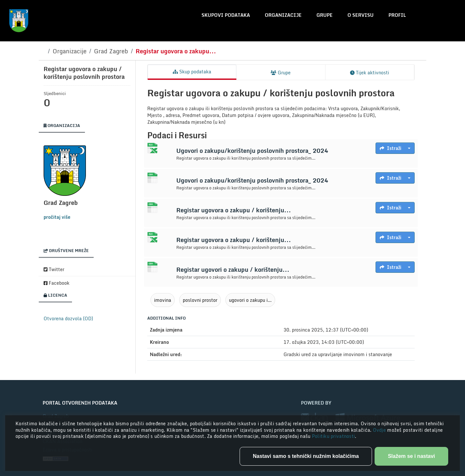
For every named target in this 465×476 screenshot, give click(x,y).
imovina (163, 300)
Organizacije (283, 15)
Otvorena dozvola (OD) (68, 318)
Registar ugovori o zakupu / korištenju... (233, 270)
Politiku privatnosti (334, 436)
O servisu (361, 15)
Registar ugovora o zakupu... (176, 51)
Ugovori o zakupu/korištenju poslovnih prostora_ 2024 (252, 151)
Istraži (391, 148)
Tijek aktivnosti (370, 73)
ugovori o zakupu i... (250, 300)
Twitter (54, 269)
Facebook (57, 283)
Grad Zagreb (111, 51)
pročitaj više (57, 217)
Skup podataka (192, 72)
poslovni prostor (200, 300)
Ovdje (380, 430)
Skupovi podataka (226, 15)
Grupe (325, 15)
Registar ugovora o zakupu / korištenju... (234, 210)
